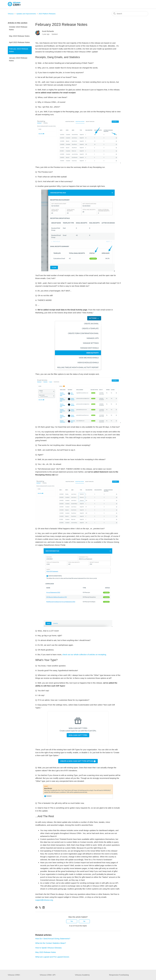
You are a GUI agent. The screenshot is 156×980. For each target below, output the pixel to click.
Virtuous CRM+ (14, 975)
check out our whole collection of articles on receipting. (85, 654)
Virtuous (11, 14)
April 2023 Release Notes (19, 42)
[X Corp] (40, 907)
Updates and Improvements (26, 14)
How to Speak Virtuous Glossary (49, 948)
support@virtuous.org (44, 900)
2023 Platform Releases (47, 14)
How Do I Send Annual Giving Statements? (53, 939)
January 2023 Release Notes (18, 59)
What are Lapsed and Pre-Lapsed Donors (52, 957)
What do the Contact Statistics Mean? (51, 943)
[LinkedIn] (44, 907)
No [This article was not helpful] (84, 921)
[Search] (130, 14)
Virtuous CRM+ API (48, 975)
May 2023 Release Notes (19, 36)
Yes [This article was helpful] (72, 921)
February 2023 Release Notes (19, 50)
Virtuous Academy (82, 975)
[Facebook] (36, 907)
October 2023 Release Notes (18, 28)
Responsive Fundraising (119, 975)
